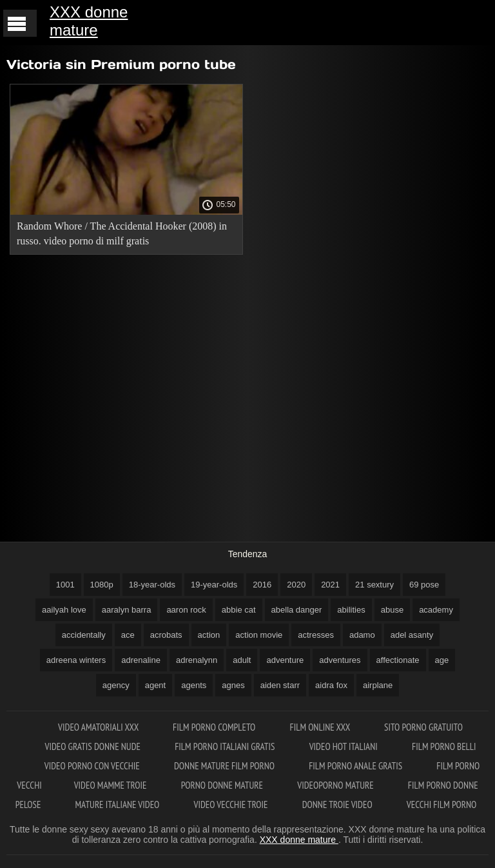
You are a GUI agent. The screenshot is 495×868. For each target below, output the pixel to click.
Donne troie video (338, 804)
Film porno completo (215, 727)
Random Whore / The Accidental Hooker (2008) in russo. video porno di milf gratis (122, 233)
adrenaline (141, 660)
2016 (262, 585)
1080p (102, 585)
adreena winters (76, 660)
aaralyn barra (127, 610)
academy (436, 610)
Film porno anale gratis (356, 766)
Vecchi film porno (442, 804)
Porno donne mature (223, 785)
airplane (378, 685)
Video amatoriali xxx (99, 727)
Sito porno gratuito (423, 727)
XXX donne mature (89, 21)
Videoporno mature (336, 785)
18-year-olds (152, 585)
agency (116, 685)
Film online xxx (321, 727)
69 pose (424, 585)
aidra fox (331, 685)
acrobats (166, 635)
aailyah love (64, 610)
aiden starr (280, 685)
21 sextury (374, 585)
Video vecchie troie (232, 804)
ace (128, 635)
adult (242, 660)
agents (194, 685)
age (442, 660)
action (209, 635)
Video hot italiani (345, 746)
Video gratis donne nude (93, 746)
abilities (351, 610)
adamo (362, 635)
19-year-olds (214, 585)
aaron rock (186, 610)
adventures (340, 660)
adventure (285, 660)
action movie (259, 635)
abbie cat (239, 610)
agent (156, 685)
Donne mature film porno (225, 766)
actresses (316, 635)
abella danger (297, 610)
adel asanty (412, 635)
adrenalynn (197, 660)
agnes (233, 685)
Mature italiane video (119, 804)
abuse (392, 610)
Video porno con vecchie (93, 766)
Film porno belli (444, 746)
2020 (296, 585)
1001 (65, 585)
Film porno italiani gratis (226, 746)
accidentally (84, 635)
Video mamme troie (112, 785)
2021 (330, 585)
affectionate (398, 660)
